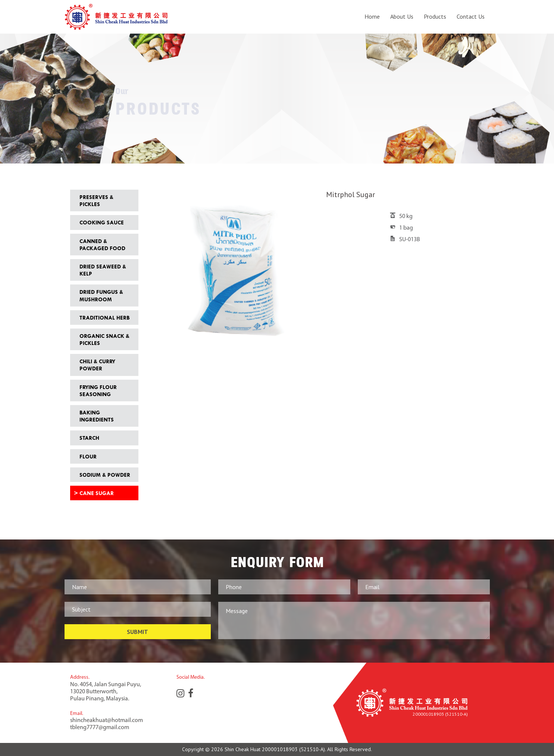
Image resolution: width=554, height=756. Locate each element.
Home (372, 17)
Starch (89, 438)
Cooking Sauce (102, 222)
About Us (402, 17)
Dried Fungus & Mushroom (101, 295)
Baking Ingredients (97, 416)
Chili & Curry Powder (97, 365)
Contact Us (471, 17)
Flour (88, 456)
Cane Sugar (97, 493)
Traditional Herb (104, 318)
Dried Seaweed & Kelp (103, 270)
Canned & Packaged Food (102, 245)
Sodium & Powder (105, 475)
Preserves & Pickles (96, 200)
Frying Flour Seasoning (98, 391)
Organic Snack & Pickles (104, 339)
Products (435, 17)
